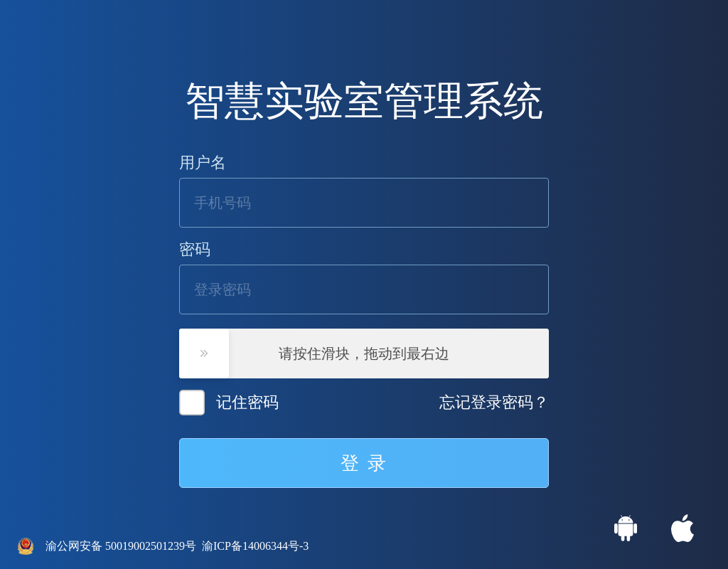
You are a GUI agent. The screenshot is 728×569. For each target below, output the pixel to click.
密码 (195, 250)
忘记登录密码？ (494, 403)
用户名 (203, 163)
